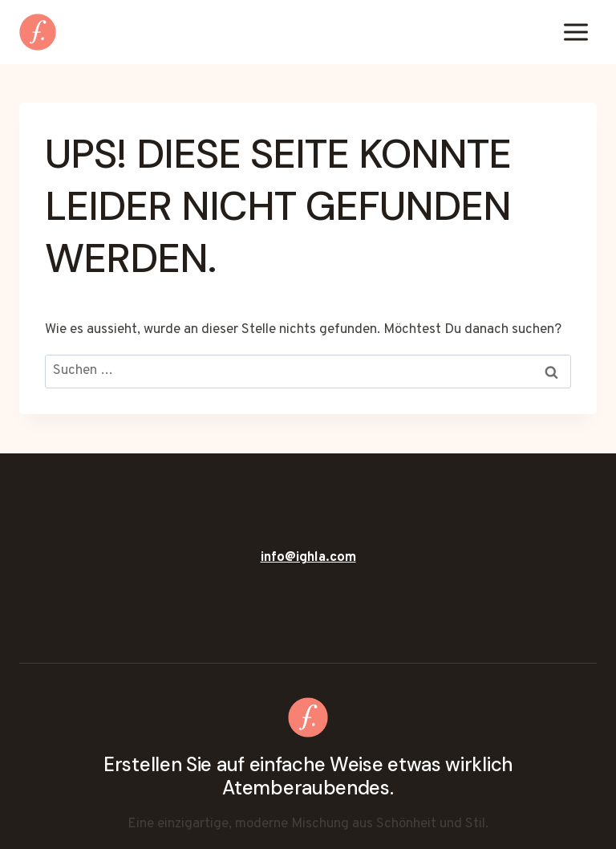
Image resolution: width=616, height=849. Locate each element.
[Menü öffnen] (575, 32)
